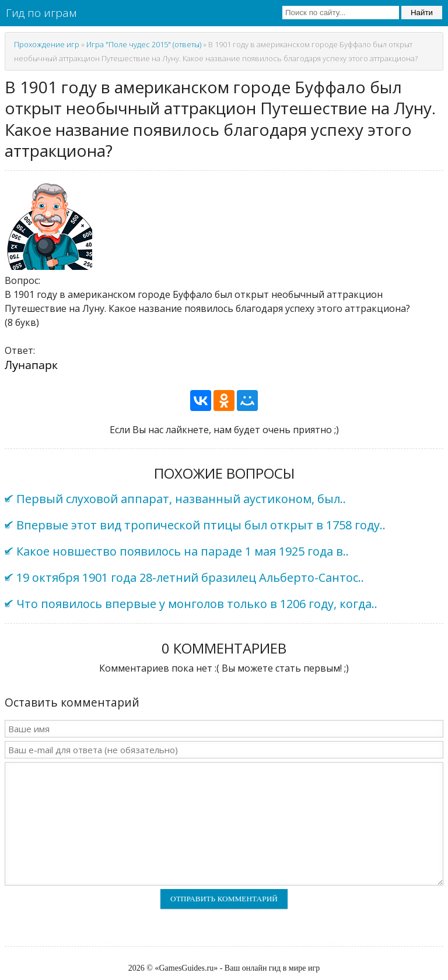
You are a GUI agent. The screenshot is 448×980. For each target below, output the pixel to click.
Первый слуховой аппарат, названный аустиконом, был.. (181, 499)
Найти (422, 13)
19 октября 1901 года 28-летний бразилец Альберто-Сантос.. (190, 577)
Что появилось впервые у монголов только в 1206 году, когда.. (197, 604)
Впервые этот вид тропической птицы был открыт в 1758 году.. (201, 525)
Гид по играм (41, 13)
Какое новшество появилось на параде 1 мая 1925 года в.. (183, 551)
